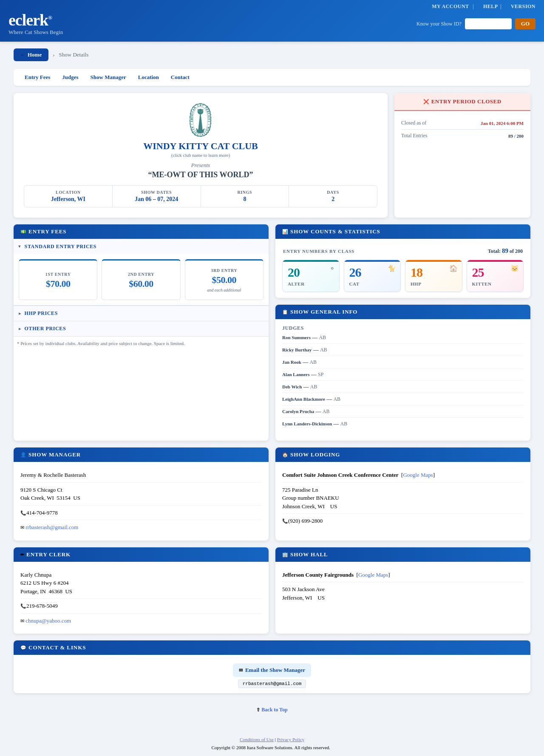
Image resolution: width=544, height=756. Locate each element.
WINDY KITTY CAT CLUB (201, 146)
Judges (70, 77)
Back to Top (272, 711)
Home (31, 55)
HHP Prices (41, 313)
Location (149, 77)
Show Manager (108, 77)
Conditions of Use (257, 741)
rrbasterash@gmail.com (52, 527)
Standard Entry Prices (61, 246)
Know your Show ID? (439, 24)
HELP (491, 6)
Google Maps (418, 475)
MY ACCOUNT (450, 6)
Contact (180, 77)
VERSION (523, 6)
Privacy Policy (291, 741)
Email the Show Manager (272, 670)
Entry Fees (37, 77)
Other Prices (45, 328)
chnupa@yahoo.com (48, 621)
